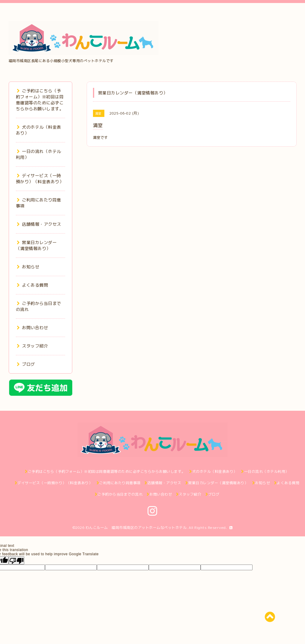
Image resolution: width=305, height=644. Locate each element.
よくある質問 (33, 285)
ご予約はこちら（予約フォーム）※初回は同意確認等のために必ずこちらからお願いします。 (40, 100)
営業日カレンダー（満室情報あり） (36, 245)
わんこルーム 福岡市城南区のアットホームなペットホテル (136, 528)
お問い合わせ (33, 328)
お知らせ (28, 267)
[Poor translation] (16, 560)
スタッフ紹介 (33, 346)
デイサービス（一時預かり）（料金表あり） (40, 179)
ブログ (26, 364)
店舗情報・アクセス (39, 224)
